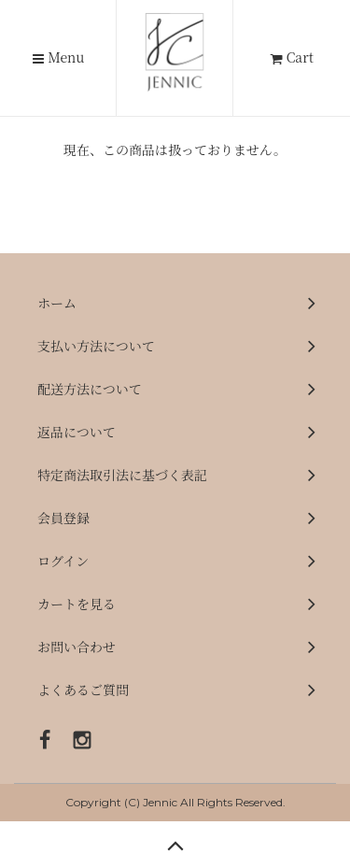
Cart (292, 57)
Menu (58, 58)
